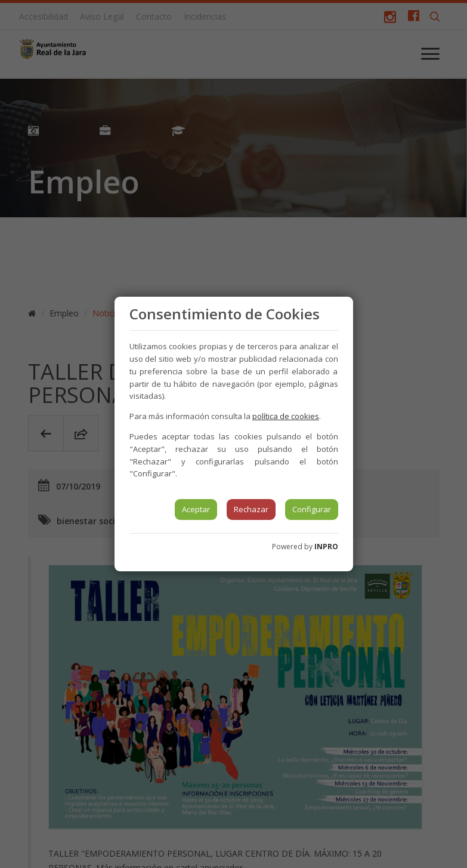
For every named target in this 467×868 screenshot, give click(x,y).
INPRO (326, 547)
